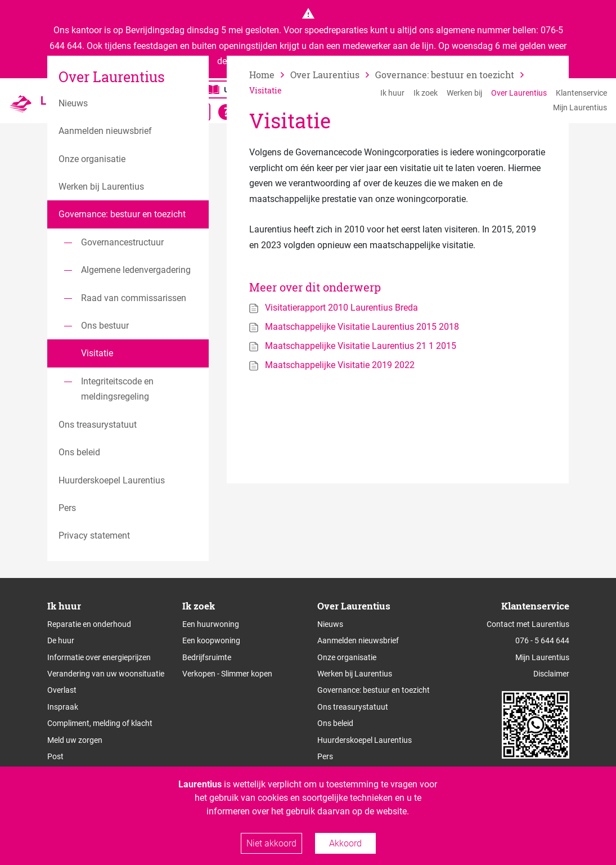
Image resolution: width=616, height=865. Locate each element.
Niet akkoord (271, 843)
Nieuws (330, 624)
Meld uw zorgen (75, 740)
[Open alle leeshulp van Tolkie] (226, 112)
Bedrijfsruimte (207, 657)
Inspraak (63, 707)
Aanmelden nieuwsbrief (358, 640)
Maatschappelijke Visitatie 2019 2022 (340, 365)
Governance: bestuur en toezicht (374, 690)
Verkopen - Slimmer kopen (227, 674)
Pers (325, 756)
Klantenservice (581, 93)
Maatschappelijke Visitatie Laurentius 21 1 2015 (361, 346)
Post (55, 756)
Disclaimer (551, 674)
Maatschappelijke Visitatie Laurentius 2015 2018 (362, 327)
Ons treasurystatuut (353, 707)
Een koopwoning (211, 640)
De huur (61, 640)
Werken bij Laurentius (355, 674)
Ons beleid (335, 723)
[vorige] (333, 75)
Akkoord (345, 843)
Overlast (62, 690)
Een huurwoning (211, 624)
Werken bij (464, 93)
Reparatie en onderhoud (89, 624)
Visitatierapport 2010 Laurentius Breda (341, 308)
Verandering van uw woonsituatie (106, 674)
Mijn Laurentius (580, 107)
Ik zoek (426, 93)
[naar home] (270, 75)
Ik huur (392, 93)
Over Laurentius (519, 93)
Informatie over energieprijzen (99, 657)
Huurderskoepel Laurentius (365, 740)
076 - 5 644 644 (542, 640)
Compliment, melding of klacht (100, 723)
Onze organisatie (347, 657)
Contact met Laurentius (528, 624)
